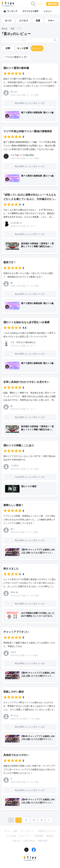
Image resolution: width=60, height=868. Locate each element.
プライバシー (25, 836)
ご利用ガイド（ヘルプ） (46, 831)
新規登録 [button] (52, 4)
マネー (51, 21)
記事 (8, 48)
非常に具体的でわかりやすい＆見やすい (26, 382)
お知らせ (16, 841)
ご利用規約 (38, 836)
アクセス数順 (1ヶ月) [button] (16, 57)
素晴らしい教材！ (14, 505)
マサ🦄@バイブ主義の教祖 (22, 155)
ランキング (10, 11)
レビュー (48, 11)
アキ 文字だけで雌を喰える (23, 342)
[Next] (49, 820)
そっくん (14, 715)
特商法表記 (43, 841)
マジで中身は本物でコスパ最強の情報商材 (28, 131)
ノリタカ (14, 466)
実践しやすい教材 (14, 692)
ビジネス (24, 21)
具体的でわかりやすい (16, 755)
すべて (8, 21)
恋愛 (38, 21)
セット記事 (23, 48)
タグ (13, 28)
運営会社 (50, 836)
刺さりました (11, 569)
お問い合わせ (29, 841)
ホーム (4, 28)
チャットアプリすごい (16, 632)
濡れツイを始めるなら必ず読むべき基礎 (26, 322)
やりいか (14, 592)
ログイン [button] (41, 4)
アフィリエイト (27, 831)
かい (12, 529)
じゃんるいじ (16, 223)
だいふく (14, 92)
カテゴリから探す (31, 11)
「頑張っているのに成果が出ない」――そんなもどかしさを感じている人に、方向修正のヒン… (30, 197)
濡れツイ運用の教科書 (16, 68)
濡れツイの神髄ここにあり (19, 445)
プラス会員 (11, 836)
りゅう (13, 652)
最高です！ (10, 262)
